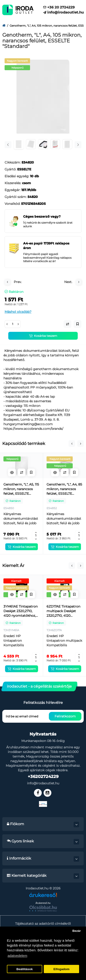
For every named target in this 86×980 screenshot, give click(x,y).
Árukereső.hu (43, 903)
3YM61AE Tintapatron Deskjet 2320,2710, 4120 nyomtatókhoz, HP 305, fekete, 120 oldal (21, 611)
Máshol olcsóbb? (18, 312)
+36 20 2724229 (59, 7)
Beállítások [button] (24, 969)
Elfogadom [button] (61, 969)
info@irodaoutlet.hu (63, 12)
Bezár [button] (76, 931)
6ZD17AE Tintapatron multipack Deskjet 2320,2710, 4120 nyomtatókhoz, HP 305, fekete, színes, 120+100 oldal (63, 611)
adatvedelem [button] (17, 956)
